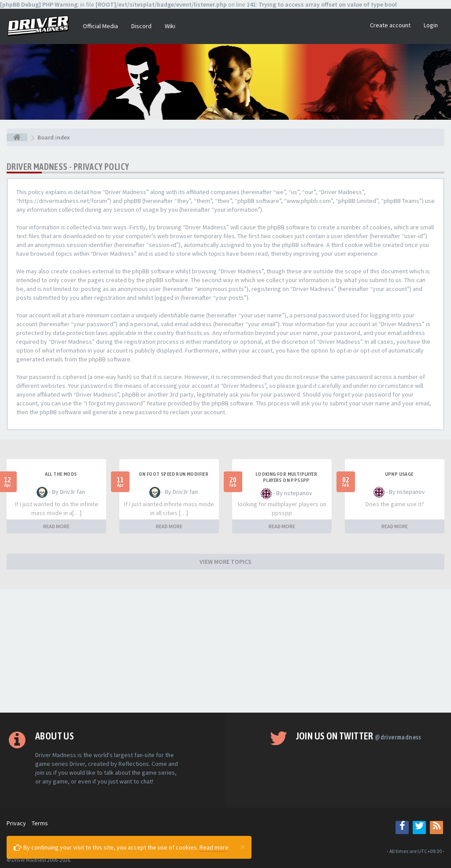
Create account (390, 25)
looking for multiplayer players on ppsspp (286, 477)
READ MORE (56, 526)
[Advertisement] (225, 651)
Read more (214, 847)
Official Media (100, 26)
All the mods (61, 474)
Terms (40, 823)
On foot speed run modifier (174, 474)
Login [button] (431, 25)
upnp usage (399, 474)
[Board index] (17, 137)
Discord (141, 26)
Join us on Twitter (359, 736)
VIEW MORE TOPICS (225, 562)
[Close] (243, 846)
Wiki (170, 26)
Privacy (16, 823)
